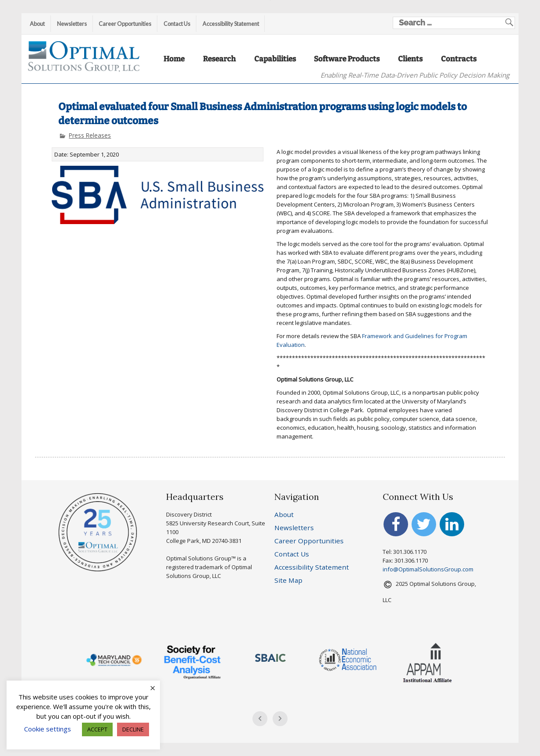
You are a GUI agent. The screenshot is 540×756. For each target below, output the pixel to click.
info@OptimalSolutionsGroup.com (428, 569)
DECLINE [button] (133, 729)
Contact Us (177, 24)
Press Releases (90, 135)
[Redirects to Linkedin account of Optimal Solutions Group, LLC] (452, 527)
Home (174, 59)
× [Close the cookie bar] (153, 688)
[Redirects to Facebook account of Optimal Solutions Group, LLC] (396, 527)
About (37, 24)
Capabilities (275, 59)
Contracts (459, 59)
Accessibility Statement (231, 24)
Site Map (288, 580)
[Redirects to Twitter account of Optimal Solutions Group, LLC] (424, 527)
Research (219, 59)
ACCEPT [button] (97, 729)
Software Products (347, 59)
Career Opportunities (125, 24)
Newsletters (72, 24)
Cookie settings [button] (48, 729)
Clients (410, 59)
